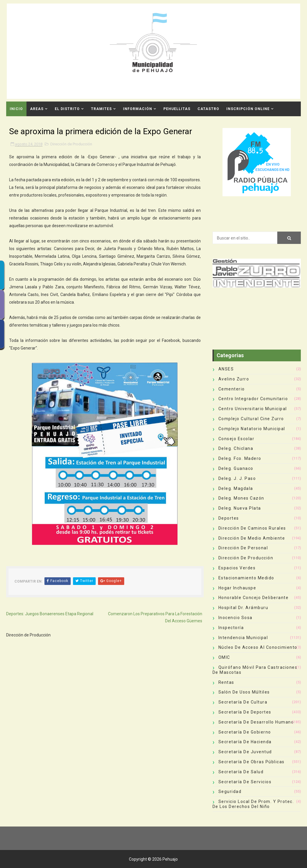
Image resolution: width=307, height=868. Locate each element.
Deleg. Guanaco (236, 468)
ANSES (226, 369)
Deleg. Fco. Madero (240, 458)
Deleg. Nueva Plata (240, 508)
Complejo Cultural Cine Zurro (251, 419)
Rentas (226, 682)
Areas (37, 109)
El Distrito (67, 109)
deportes (229, 518)
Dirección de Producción (71, 144)
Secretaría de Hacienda (245, 742)
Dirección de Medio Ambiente (252, 538)
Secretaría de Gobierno (245, 732)
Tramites (101, 109)
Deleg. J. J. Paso (237, 478)
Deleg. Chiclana (236, 448)
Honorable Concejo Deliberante (254, 598)
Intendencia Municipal (243, 638)
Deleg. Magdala (236, 488)
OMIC (224, 657)
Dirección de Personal (243, 548)
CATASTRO (208, 109)
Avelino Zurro (234, 379)
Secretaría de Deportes (245, 712)
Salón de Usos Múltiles (244, 692)
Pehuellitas (177, 109)
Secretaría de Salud (241, 772)
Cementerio (232, 389)
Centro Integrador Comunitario (253, 399)
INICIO (16, 109)
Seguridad (230, 791)
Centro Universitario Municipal (253, 409)
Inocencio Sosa (235, 618)
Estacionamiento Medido (246, 578)
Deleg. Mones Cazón (241, 498)
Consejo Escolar (237, 439)
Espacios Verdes (237, 568)
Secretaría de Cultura (243, 702)
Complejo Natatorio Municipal (252, 429)
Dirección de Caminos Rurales (252, 528)
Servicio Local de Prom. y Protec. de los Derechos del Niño (253, 804)
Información (138, 109)
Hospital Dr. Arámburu (243, 608)
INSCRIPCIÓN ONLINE (248, 109)
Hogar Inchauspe (237, 588)
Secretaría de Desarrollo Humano (256, 722)
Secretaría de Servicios (245, 782)
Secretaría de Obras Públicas (252, 762)
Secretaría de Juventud (245, 752)
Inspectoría (231, 628)
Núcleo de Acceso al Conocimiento (258, 647)
